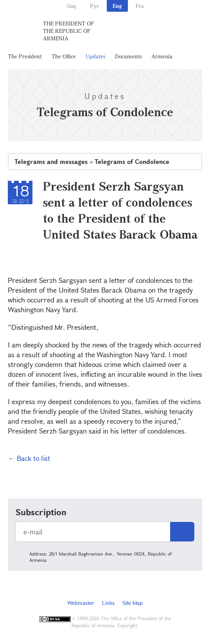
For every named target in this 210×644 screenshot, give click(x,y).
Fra (140, 6)
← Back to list (29, 458)
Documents (128, 56)
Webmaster (81, 603)
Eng (117, 6)
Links (108, 603)
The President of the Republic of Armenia (68, 31)
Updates (95, 56)
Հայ (71, 6)
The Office (64, 56)
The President (25, 56)
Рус (94, 6)
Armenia (162, 56)
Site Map (133, 603)
